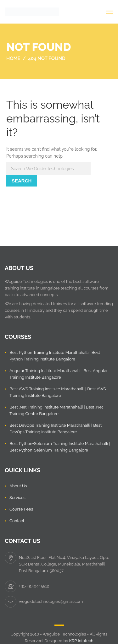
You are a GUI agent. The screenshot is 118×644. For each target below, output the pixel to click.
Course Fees (21, 509)
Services (17, 498)
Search (22, 181)
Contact (17, 521)
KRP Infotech (81, 641)
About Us (18, 486)
